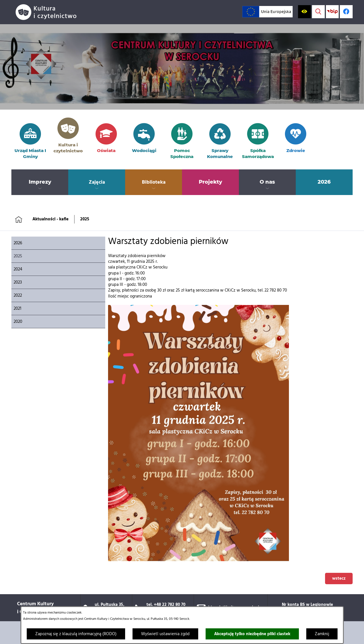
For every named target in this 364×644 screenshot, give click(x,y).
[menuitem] (40, 182)
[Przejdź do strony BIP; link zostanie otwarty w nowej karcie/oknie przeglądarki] (332, 12)
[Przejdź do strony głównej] (48, 12)
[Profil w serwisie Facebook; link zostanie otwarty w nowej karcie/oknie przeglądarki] (346, 12)
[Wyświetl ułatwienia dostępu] (304, 12)
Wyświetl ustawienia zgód (165, 634)
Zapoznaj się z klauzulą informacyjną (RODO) (76, 634)
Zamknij (322, 634)
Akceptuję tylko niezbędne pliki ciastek (252, 634)
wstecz (339, 579)
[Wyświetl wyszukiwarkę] (318, 12)
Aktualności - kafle (50, 219)
